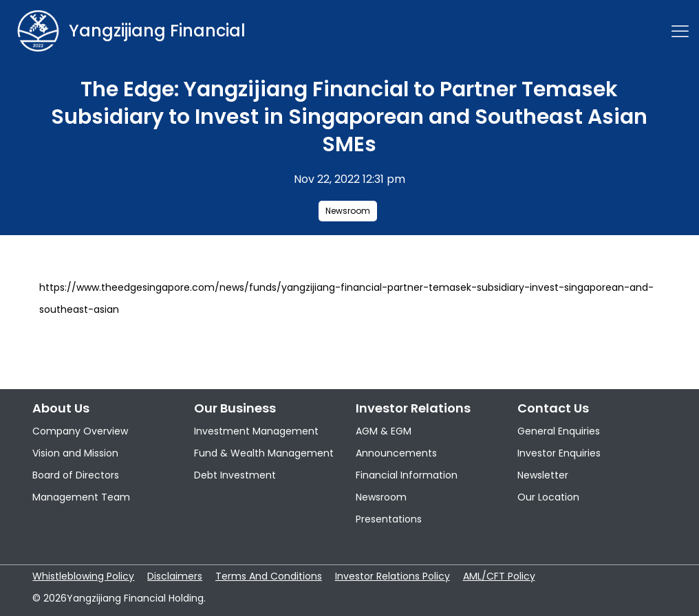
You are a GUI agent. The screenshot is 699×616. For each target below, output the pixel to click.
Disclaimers (175, 576)
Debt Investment (235, 475)
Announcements (396, 453)
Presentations (389, 519)
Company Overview (80, 431)
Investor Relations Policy (392, 576)
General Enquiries (559, 431)
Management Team (81, 497)
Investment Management (256, 431)
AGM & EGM (384, 431)
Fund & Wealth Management (264, 453)
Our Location (548, 497)
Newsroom (348, 211)
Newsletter (543, 475)
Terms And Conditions (269, 576)
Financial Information (407, 475)
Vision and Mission (75, 453)
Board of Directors (76, 475)
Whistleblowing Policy (83, 576)
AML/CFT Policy (499, 576)
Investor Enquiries (559, 453)
